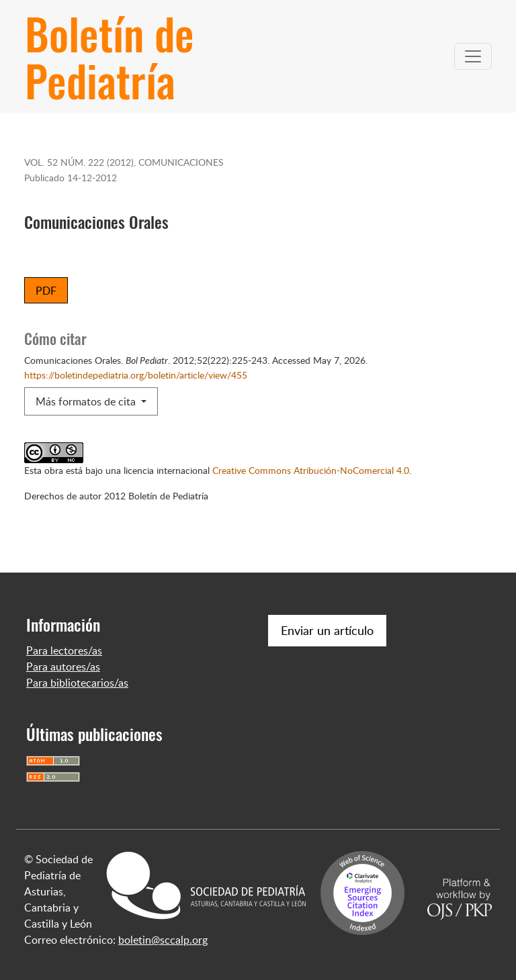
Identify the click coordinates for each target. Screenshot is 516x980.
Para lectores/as (64, 650)
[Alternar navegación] (473, 56)
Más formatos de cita (87, 401)
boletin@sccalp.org (163, 940)
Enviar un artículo (327, 630)
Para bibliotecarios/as (77, 683)
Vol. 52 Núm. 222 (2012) (79, 162)
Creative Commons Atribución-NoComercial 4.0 (311, 470)
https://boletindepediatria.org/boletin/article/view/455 (136, 375)
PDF (46, 291)
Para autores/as (63, 667)
